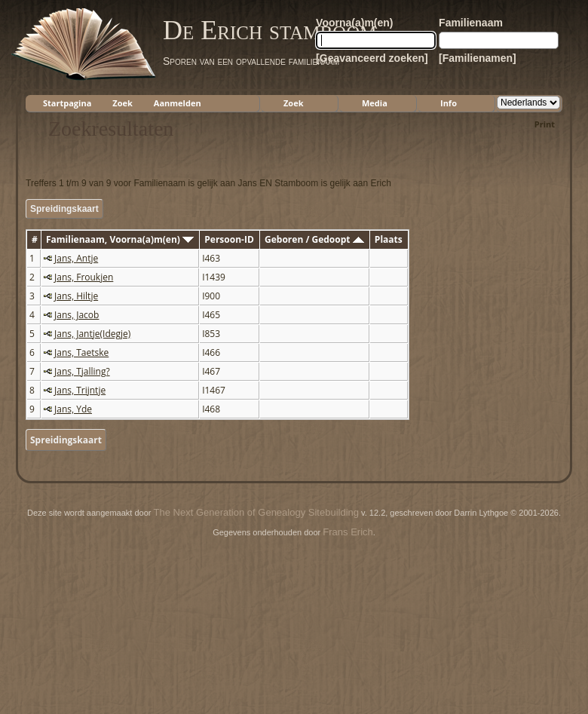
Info (449, 103)
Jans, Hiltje (76, 296)
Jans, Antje (76, 258)
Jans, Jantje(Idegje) (92, 334)
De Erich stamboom (269, 30)
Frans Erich (348, 532)
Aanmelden (178, 103)
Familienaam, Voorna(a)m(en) (120, 239)
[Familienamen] (478, 58)
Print (545, 124)
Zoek (122, 103)
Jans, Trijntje (80, 390)
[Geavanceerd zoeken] (372, 58)
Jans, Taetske (81, 352)
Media (375, 103)
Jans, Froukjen (84, 277)
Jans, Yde (73, 409)
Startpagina (67, 103)
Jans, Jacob (77, 315)
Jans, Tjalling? (82, 371)
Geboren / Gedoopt (314, 239)
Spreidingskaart (64, 209)
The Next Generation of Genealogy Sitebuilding (256, 512)
